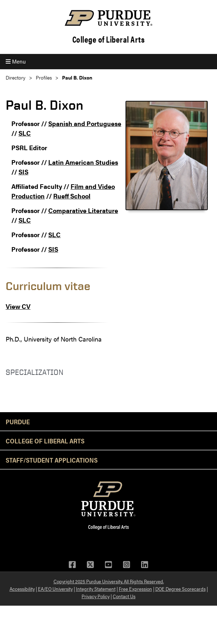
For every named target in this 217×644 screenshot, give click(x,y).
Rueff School (72, 196)
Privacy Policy (96, 596)
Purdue (18, 421)
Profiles (44, 78)
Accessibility (22, 589)
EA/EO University (55, 589)
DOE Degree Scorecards (180, 589)
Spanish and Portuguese (85, 123)
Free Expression (135, 589)
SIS (23, 172)
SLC (25, 133)
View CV (18, 306)
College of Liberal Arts (109, 39)
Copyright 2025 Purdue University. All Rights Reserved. (109, 581)
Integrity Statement (96, 589)
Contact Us (124, 596)
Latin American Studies (83, 162)
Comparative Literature (83, 210)
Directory (16, 78)
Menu (16, 61)
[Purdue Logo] (108, 18)
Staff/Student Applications (52, 460)
